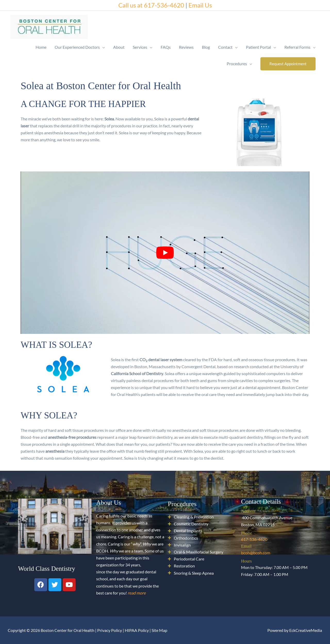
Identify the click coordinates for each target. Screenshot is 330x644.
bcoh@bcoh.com (256, 553)
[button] (288, 64)
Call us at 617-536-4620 (151, 5)
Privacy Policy (110, 630)
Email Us (200, 5)
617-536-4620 (254, 539)
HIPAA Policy (137, 630)
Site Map (159, 630)
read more (137, 593)
